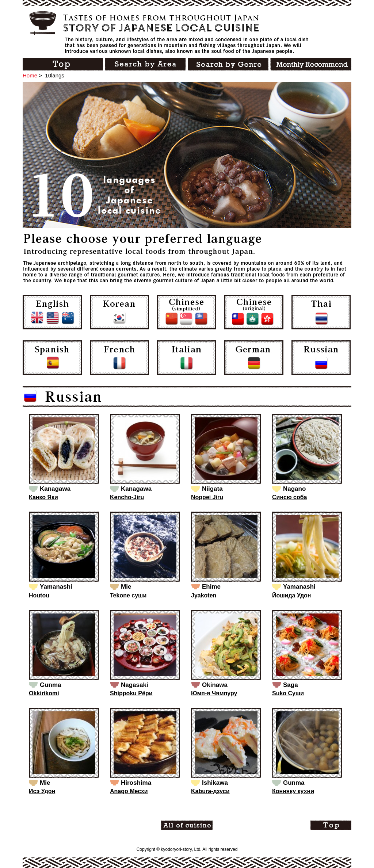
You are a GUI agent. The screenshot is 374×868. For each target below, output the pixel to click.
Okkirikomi (44, 693)
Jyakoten (204, 595)
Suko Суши (288, 693)
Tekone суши (128, 595)
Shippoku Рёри (131, 693)
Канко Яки (43, 497)
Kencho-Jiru (127, 497)
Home (30, 75)
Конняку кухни (293, 791)
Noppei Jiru (207, 497)
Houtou (39, 595)
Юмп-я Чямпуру (214, 693)
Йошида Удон (291, 595)
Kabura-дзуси (210, 791)
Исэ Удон (42, 791)
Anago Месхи (129, 791)
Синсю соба (290, 497)
